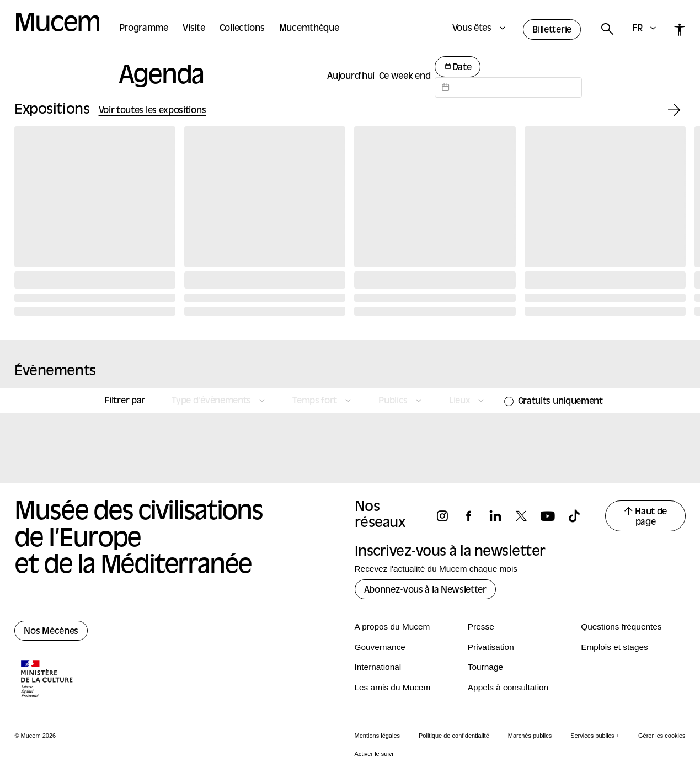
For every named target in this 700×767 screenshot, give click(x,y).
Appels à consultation (508, 687)
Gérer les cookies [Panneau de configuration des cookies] (662, 736)
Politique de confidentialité (454, 736)
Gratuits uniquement (560, 402)
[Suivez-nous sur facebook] (474, 516)
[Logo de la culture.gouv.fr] (47, 680)
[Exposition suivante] (674, 111)
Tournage (485, 667)
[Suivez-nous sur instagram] (447, 516)
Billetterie (552, 30)
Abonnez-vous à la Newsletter (425, 590)
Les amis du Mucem (393, 687)
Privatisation (491, 647)
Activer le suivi (374, 754)
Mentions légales (378, 736)
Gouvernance (380, 647)
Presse (481, 627)
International (378, 667)
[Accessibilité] (680, 30)
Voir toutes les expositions (153, 111)
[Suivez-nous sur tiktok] (579, 516)
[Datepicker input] (508, 87)
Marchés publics (530, 736)
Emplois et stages (614, 647)
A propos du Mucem (392, 627)
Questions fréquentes (621, 627)
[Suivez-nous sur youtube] (553, 516)
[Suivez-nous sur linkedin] (500, 516)
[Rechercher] (607, 30)
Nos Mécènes (51, 632)
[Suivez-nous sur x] (526, 516)
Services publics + (595, 736)
